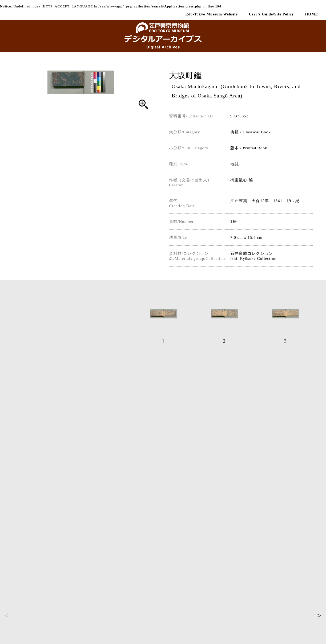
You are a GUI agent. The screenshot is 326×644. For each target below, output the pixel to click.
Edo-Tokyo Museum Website (212, 14)
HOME (312, 14)
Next (319, 615)
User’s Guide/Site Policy (271, 14)
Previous (7, 615)
